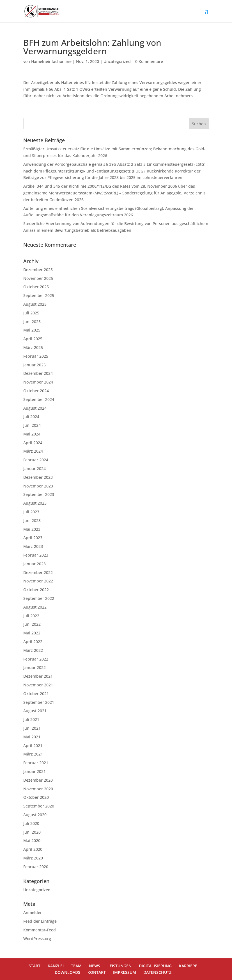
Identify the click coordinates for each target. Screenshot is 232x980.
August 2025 (35, 304)
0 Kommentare (149, 61)
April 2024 (33, 443)
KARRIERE (188, 966)
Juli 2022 (31, 616)
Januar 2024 (35, 469)
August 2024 (35, 408)
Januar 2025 (35, 365)
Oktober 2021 (36, 694)
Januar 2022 (35, 667)
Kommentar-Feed (40, 930)
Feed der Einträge (40, 921)
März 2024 (33, 451)
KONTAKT (97, 972)
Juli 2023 (31, 512)
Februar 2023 (36, 555)
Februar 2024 (36, 460)
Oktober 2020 (36, 797)
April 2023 (33, 538)
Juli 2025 (31, 313)
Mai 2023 (32, 529)
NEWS (95, 966)
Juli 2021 (31, 719)
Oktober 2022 (36, 590)
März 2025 (33, 347)
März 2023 (33, 546)
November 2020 (38, 789)
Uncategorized (117, 61)
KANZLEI (56, 966)
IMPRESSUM (125, 972)
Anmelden (33, 912)
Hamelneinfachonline (51, 61)
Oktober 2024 (36, 391)
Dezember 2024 (38, 373)
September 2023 (39, 494)
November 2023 (38, 486)
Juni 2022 (32, 624)
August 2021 (35, 711)
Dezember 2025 (38, 270)
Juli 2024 (31, 417)
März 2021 (33, 754)
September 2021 (39, 702)
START (35, 966)
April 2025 (33, 339)
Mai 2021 (32, 737)
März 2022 (33, 650)
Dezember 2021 (38, 676)
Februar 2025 (36, 356)
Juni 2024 (32, 425)
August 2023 (35, 503)
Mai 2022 (32, 633)
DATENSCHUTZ (157, 972)
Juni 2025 (32, 322)
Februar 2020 (36, 867)
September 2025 (39, 295)
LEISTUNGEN (120, 966)
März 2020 (33, 858)
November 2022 (38, 581)
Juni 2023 (32, 520)
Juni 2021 (32, 728)
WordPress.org (37, 939)
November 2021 (38, 685)
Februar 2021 (36, 763)
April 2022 (33, 642)
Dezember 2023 (38, 477)
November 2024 (38, 382)
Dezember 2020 (38, 780)
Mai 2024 (32, 434)
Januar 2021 (35, 771)
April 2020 (33, 849)
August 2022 (35, 607)
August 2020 (35, 815)
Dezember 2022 (38, 572)
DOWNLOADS (67, 972)
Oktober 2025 (36, 287)
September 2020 (39, 806)
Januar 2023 (35, 564)
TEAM (76, 966)
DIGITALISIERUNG (155, 966)
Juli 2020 (31, 823)
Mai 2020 (32, 841)
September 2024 (39, 399)
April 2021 (33, 746)
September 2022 (39, 598)
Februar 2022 (36, 659)
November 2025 (38, 278)
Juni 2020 (32, 832)
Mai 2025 (32, 330)
